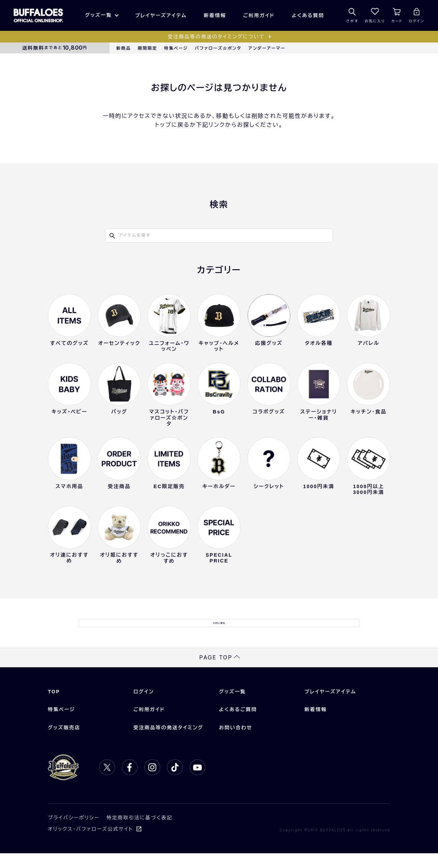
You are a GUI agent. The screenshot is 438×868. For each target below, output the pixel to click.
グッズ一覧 (98, 15)
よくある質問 (308, 15)
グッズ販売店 (64, 742)
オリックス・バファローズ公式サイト (91, 843)
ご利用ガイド (259, 15)
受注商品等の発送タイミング (168, 742)
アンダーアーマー (267, 48)
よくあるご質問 (238, 724)
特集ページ (176, 48)
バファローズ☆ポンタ (218, 48)
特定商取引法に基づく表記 (140, 832)
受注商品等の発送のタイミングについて (216, 37)
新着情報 (215, 15)
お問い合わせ (236, 742)
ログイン (144, 706)
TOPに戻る (219, 630)
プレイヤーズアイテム (161, 15)
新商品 (124, 48)
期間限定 (148, 48)
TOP (54, 706)
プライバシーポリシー (74, 832)
